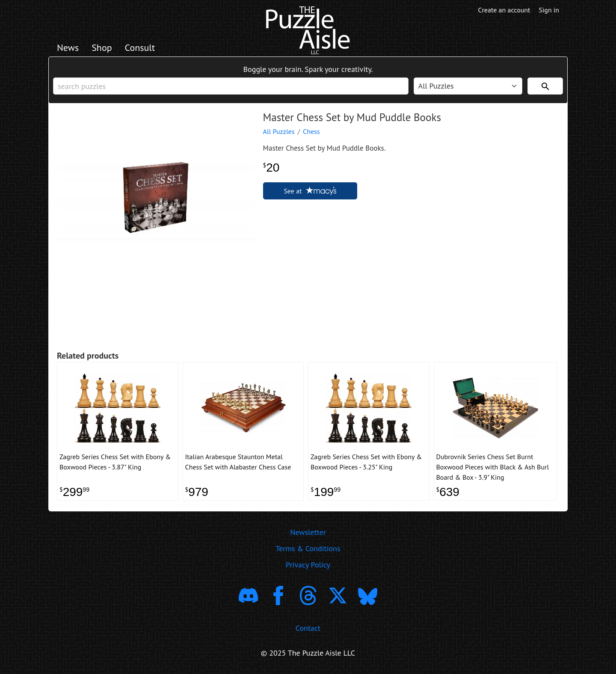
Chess (311, 131)
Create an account (504, 10)
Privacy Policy (308, 565)
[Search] (545, 86)
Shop (102, 48)
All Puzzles (279, 131)
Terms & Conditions (308, 548)
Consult (140, 48)
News (68, 48)
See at (310, 191)
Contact (308, 628)
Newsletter (308, 532)
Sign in (549, 10)
